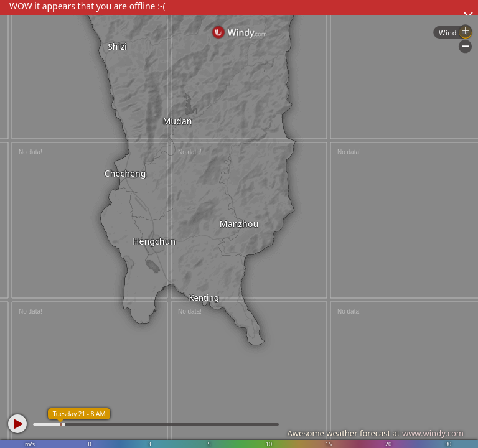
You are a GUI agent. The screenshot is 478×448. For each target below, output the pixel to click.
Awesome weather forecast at (375, 433)
